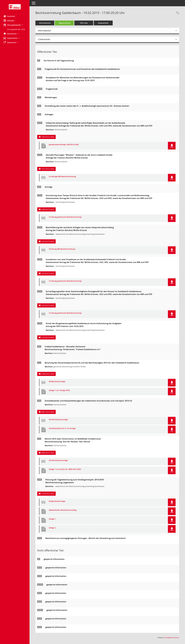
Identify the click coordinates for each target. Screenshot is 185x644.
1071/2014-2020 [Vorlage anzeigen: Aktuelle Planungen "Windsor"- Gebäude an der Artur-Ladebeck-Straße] (48, 169)
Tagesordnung (64, 23)
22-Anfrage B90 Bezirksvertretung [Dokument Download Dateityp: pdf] (62, 177)
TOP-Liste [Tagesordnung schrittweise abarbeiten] (84, 23)
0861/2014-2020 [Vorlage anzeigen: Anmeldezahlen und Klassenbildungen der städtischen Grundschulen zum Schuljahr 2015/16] (48, 412)
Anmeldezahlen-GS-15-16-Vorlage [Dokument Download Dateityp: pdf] (62, 428)
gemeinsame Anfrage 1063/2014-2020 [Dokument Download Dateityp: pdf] (64, 145)
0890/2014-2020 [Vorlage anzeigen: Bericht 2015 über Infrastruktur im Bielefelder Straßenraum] (48, 453)
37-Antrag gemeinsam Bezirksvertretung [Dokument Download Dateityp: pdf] (65, 217)
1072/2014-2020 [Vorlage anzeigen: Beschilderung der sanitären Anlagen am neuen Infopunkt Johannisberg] (48, 241)
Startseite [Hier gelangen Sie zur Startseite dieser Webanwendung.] (9, 16)
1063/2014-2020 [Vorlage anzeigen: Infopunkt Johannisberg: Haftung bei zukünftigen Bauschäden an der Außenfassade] (48, 137)
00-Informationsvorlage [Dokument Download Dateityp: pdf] (58, 420)
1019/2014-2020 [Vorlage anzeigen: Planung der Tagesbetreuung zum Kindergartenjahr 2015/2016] (48, 494)
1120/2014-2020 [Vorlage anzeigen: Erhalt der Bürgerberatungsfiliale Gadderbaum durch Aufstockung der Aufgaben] (48, 337)
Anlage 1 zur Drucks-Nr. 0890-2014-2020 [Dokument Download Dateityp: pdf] (65, 469)
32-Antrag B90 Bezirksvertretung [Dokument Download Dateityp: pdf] (62, 249)
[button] (15, 25)
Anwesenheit (103, 23)
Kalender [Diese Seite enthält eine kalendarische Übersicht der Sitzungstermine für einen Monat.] (9, 21)
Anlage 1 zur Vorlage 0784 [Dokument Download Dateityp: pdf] (59, 390)
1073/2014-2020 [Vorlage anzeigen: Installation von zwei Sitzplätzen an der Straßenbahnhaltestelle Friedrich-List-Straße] (48, 273)
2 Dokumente (44, 39)
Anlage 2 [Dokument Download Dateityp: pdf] (52, 528)
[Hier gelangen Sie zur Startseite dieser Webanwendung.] (15, 7)
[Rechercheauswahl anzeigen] (177, 13)
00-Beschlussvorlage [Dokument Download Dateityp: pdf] (57, 382)
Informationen (45, 23)
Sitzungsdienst (172, 638)
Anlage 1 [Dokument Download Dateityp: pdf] (52, 519)
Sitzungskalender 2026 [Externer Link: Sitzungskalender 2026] (16, 29)
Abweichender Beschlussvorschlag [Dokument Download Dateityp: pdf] (63, 510)
